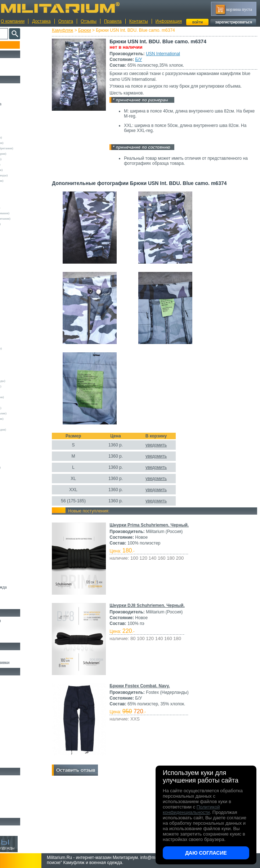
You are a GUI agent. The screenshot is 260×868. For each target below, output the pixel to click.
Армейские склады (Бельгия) (28, 386)
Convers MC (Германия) (25, 446)
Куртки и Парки (20, 112)
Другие (13, 132)
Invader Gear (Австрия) (24, 283)
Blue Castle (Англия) (22, 240)
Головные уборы (20, 562)
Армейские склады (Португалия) (31, 413)
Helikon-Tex (16, 278)
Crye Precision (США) (23, 251)
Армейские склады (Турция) (28, 208)
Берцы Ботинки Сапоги (26, 621)
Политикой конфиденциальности (191, 810)
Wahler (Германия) (21, 473)
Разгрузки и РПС (21, 713)
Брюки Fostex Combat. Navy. (157, 692)
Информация (169, 21)
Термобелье (16, 537)
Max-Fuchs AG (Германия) (26, 300)
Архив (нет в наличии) (26, 829)
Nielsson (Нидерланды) (24, 316)
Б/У (156, 60)
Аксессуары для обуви (26, 637)
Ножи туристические (24, 796)
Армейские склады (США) (27, 186)
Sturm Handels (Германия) (26, 354)
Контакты (139, 21)
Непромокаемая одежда (27, 104)
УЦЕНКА (14, 70)
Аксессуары (16, 812)
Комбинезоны (18, 546)
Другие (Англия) (20, 478)
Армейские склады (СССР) (27, 424)
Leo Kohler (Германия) (24, 294)
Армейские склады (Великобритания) (34, 148)
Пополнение (19, 45)
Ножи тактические (22, 788)
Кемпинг (13, 679)
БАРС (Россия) (19, 457)
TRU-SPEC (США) (21, 365)
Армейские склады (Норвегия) (29, 181)
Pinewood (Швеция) (22, 332)
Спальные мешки (21, 704)
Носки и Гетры (19, 629)
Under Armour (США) (23, 370)
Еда (8, 729)
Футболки (14, 529)
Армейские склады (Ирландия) (30, 397)
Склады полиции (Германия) (28, 224)
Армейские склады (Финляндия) (31, 429)
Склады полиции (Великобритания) (33, 219)
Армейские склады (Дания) (27, 392)
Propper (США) (19, 338)
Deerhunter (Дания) (21, 262)
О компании (13, 21)
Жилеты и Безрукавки (25, 554)
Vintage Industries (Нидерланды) (30, 381)
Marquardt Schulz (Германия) (28, 467)
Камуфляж (80, 30)
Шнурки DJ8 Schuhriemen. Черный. (164, 611)
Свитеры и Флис (20, 512)
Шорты (12, 504)
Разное (11, 762)
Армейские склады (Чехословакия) (32, 213)
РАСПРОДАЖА (20, 62)
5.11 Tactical (17, 451)
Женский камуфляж (23, 604)
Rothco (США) (18, 343)
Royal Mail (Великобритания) (28, 348)
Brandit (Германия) (21, 246)
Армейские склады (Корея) (27, 402)
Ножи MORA (17, 779)
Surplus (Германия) (21, 359)
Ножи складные (19, 804)
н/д (10, 494)
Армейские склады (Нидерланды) (32, 175)
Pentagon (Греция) (21, 327)
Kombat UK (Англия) (23, 289)
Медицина (15, 754)
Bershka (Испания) (21, 235)
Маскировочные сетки (26, 746)
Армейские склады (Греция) (28, 197)
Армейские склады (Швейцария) (31, 154)
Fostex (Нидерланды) (23, 273)
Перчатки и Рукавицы (25, 570)
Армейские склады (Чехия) (27, 435)
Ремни (11, 688)
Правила (113, 21)
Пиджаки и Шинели (23, 595)
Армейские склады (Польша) (28, 408)
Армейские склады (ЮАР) (26, 440)
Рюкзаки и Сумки (21, 696)
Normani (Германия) (22, 321)
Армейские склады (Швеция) (28, 159)
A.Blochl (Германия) (22, 229)
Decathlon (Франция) (23, 256)
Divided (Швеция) (21, 267)
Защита (12, 737)
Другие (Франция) (21, 489)
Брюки (102, 30)
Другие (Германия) (21, 484)
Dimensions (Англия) (23, 462)
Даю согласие (206, 853)
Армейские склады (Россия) (28, 202)
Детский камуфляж (23, 579)
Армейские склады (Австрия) (29, 137)
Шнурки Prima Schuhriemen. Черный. (166, 531)
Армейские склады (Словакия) (29, 419)
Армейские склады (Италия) (28, 164)
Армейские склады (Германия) (29, 143)
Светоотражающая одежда (29, 587)
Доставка (41, 21)
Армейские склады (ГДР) (26, 191)
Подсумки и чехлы (22, 721)
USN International (180, 54)
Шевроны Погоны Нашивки (31, 662)
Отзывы (89, 21)
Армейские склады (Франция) (29, 170)
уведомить (173, 451)
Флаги (11, 654)
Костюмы (14, 96)
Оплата (66, 21)
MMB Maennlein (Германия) (28, 310)
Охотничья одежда (22, 87)
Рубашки (13, 521)
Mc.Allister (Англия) (22, 305)
